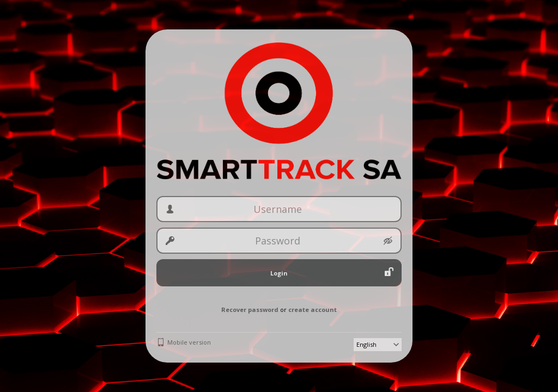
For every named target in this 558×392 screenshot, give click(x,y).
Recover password (250, 310)
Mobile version (189, 342)
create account (313, 310)
